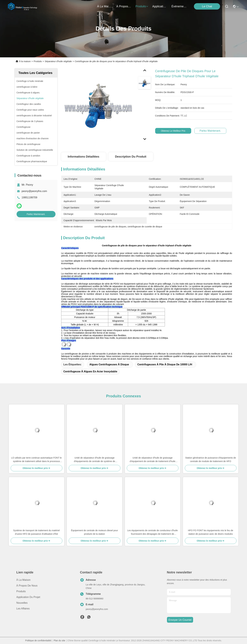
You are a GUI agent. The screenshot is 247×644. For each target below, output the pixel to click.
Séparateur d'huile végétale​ (58, 61)
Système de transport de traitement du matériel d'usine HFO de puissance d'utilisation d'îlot (37, 532)
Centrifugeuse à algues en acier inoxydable (90, 371)
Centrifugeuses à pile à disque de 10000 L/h (165, 364)
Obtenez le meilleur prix (175, 131)
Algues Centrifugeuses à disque (109, 364)
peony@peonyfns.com (34, 191)
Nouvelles (22, 603)
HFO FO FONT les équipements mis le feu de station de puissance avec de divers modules (211, 532)
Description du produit (131, 157)
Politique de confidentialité (38, 640)
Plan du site (59, 640)
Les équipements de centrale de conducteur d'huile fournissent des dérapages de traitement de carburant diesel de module (152, 532)
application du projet (160, 6)
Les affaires (23, 609)
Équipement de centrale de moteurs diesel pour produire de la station (94, 532)
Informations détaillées (83, 157)
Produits (38, 61)
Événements (179, 6)
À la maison (105, 6)
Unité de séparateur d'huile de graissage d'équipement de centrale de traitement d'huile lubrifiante (152, 460)
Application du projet (28, 597)
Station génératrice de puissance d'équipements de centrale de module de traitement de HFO (211, 459)
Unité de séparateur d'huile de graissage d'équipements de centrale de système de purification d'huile (94, 460)
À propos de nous (124, 6)
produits (142, 6)
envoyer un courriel (180, 620)
